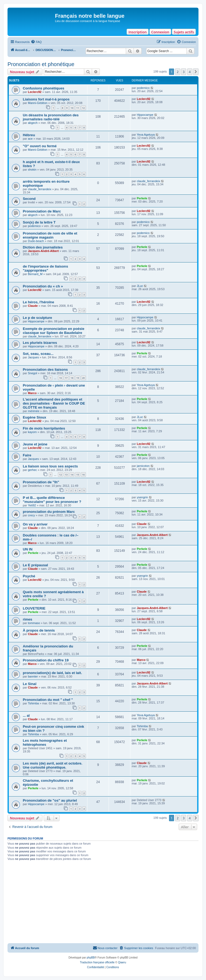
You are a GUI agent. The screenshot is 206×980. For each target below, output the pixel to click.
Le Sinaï (30, 684)
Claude (33, 306)
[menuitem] (36, 42)
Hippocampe (145, 115)
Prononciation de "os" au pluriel (50, 800)
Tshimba (33, 703)
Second (29, 199)
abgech (33, 123)
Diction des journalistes (43, 247)
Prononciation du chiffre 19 (46, 660)
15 (78, 475)
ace (30, 139)
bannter (33, 676)
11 (78, 108)
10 (72, 108)
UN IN (28, 549)
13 (66, 475)
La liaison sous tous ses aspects (50, 466)
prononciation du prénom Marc (49, 512)
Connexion (160, 32)
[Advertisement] (103, 903)
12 (83, 108)
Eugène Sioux (34, 417)
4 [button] (190, 72)
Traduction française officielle (97, 962)
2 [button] (178, 72)
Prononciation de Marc (42, 211)
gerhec (32, 470)
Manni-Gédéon (38, 103)
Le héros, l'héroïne (38, 302)
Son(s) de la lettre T (39, 222)
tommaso (34, 623)
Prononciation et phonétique (41, 64)
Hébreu (29, 135)
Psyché (29, 576)
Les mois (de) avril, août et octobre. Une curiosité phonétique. (53, 765)
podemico (143, 88)
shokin (32, 170)
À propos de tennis (39, 630)
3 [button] (184, 72)
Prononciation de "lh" (41, 482)
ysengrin (142, 497)
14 (72, 475)
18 (72, 378)
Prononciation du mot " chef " (48, 700)
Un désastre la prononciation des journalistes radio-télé (51, 117)
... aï (26, 716)
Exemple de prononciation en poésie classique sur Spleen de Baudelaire (54, 331)
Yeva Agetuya (146, 135)
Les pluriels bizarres (40, 343)
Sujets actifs (184, 32)
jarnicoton (143, 466)
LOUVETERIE (34, 608)
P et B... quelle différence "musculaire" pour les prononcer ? (52, 500)
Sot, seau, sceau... (38, 354)
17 (66, 378)
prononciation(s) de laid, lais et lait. (52, 673)
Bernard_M (35, 274)
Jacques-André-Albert (43, 251)
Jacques (33, 357)
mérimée (34, 411)
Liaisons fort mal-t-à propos (46, 99)
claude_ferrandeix (40, 189)
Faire (27, 455)
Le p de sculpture (37, 318)
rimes (27, 619)
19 (78, 378)
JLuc (140, 286)
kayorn (32, 432)
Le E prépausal (35, 565)
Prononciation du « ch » (43, 286)
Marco (32, 393)
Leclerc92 (35, 92)
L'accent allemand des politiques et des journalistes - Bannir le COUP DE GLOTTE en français (54, 403)
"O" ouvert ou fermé (40, 146)
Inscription (137, 32)
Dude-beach (36, 241)
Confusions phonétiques (44, 88)
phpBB (91, 958)
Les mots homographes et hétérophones (45, 743)
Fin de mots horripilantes (44, 428)
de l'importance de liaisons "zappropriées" (45, 268)
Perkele (142, 198)
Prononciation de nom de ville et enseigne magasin (50, 235)
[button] (196, 72)
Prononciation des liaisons (45, 370)
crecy (31, 515)
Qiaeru (122, 962)
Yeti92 (32, 505)
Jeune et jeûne (35, 444)
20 (83, 378)
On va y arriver (35, 524)
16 (60, 378)
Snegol (32, 373)
